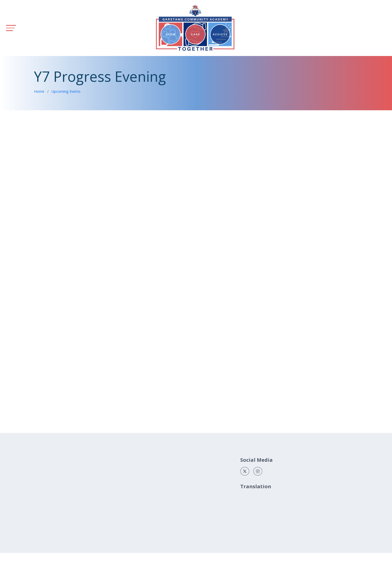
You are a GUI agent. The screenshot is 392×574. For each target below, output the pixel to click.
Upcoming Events (66, 91)
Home (39, 91)
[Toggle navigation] (11, 28)
